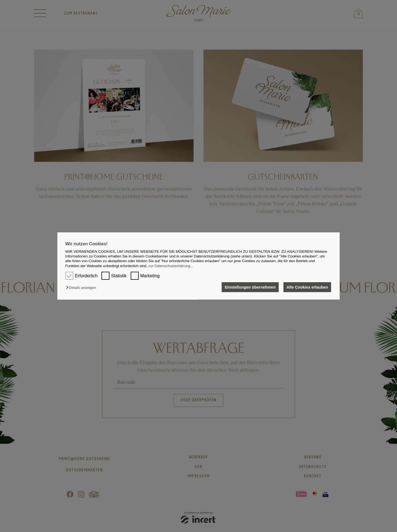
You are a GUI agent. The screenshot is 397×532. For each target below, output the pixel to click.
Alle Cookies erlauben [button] (307, 287)
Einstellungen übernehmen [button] (250, 287)
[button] (82, 288)
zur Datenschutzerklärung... (171, 266)
